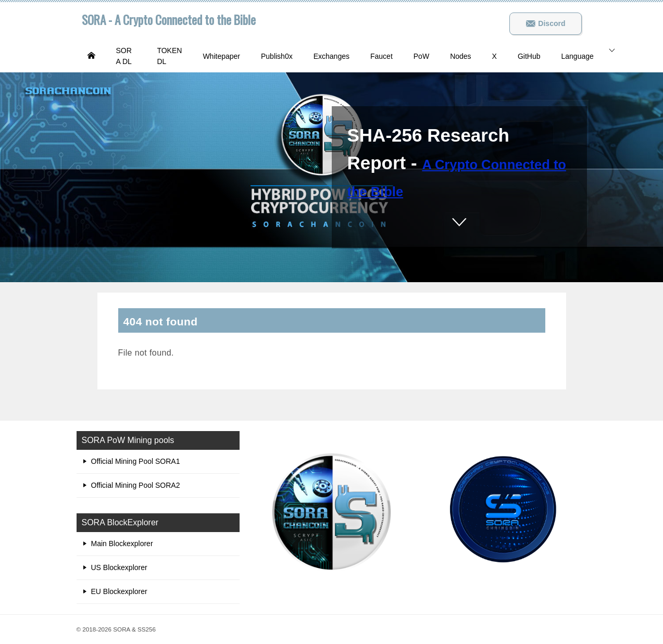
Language (578, 56)
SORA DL (124, 56)
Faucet (381, 56)
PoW (421, 56)
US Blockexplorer (119, 567)
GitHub (529, 56)
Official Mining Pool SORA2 (136, 485)
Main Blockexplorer (122, 544)
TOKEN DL (169, 56)
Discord (545, 23)
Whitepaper (221, 56)
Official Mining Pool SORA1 (136, 461)
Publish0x (277, 56)
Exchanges (331, 56)
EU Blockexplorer (119, 591)
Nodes (460, 56)
